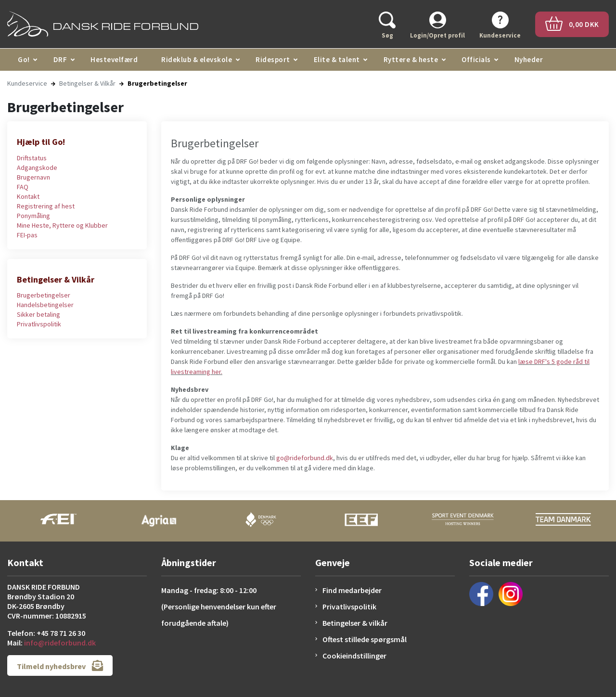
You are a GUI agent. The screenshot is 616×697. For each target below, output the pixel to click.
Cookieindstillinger (354, 656)
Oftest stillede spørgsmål (365, 639)
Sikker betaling (38, 314)
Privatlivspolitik (39, 324)
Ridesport (273, 59)
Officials (476, 59)
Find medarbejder (352, 590)
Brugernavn (33, 177)
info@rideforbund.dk (60, 643)
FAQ (23, 187)
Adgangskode (37, 168)
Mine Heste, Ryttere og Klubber (62, 225)
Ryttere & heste (411, 59)
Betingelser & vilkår (355, 623)
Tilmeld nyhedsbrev (60, 665)
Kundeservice (27, 83)
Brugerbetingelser (44, 295)
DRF (60, 59)
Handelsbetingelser (45, 305)
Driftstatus (32, 158)
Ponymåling (33, 216)
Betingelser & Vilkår (87, 83)
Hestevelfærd (114, 59)
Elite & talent (337, 59)
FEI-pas (27, 235)
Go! (24, 59)
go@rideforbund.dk (305, 458)
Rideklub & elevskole (197, 59)
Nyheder (529, 59)
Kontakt (28, 196)
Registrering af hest (46, 206)
